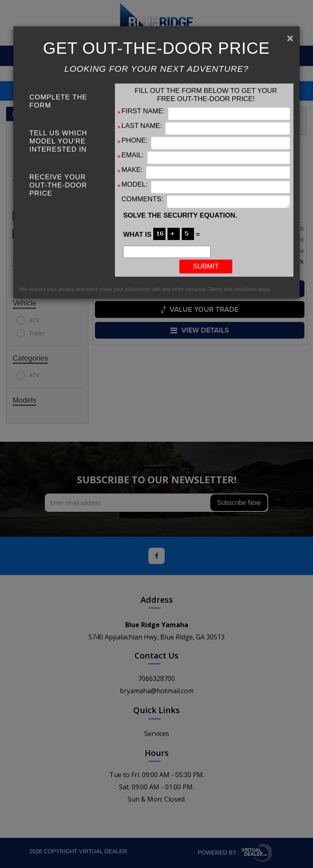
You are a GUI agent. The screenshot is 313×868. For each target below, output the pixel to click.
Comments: (142, 199)
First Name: (143, 111)
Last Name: (142, 126)
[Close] (290, 38)
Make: (132, 170)
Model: (134, 184)
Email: (133, 155)
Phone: (134, 140)
